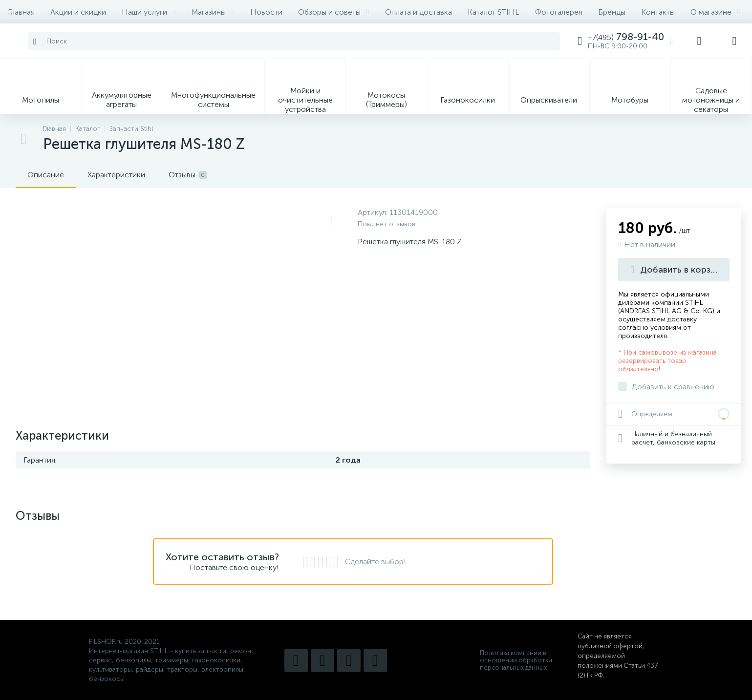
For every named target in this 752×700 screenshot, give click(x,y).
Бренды (612, 12)
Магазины (213, 12)
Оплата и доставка (419, 12)
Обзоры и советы (334, 12)
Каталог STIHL (494, 12)
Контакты (658, 12)
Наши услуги (149, 12)
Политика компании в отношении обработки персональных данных (516, 660)
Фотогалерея (559, 12)
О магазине (715, 12)
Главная (21, 12)
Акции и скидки (78, 12)
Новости (266, 12)
